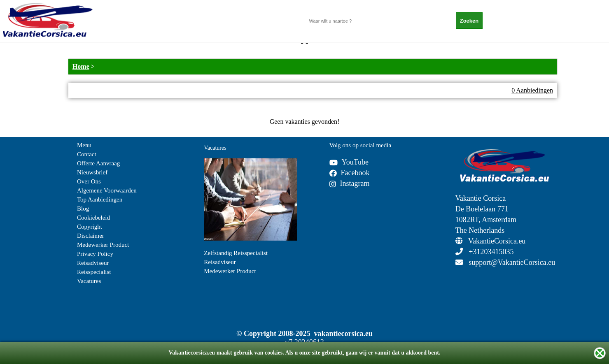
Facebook (350, 173)
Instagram (350, 183)
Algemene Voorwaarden (107, 190)
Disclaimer (91, 236)
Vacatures (89, 281)
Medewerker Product (103, 245)
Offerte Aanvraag (98, 163)
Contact (87, 154)
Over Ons (89, 181)
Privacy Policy (95, 254)
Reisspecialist (94, 272)
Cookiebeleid (93, 218)
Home (81, 66)
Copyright (90, 227)
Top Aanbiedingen (100, 199)
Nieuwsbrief (92, 172)
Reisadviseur (93, 263)
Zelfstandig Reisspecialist (236, 253)
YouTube (349, 162)
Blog (83, 209)
